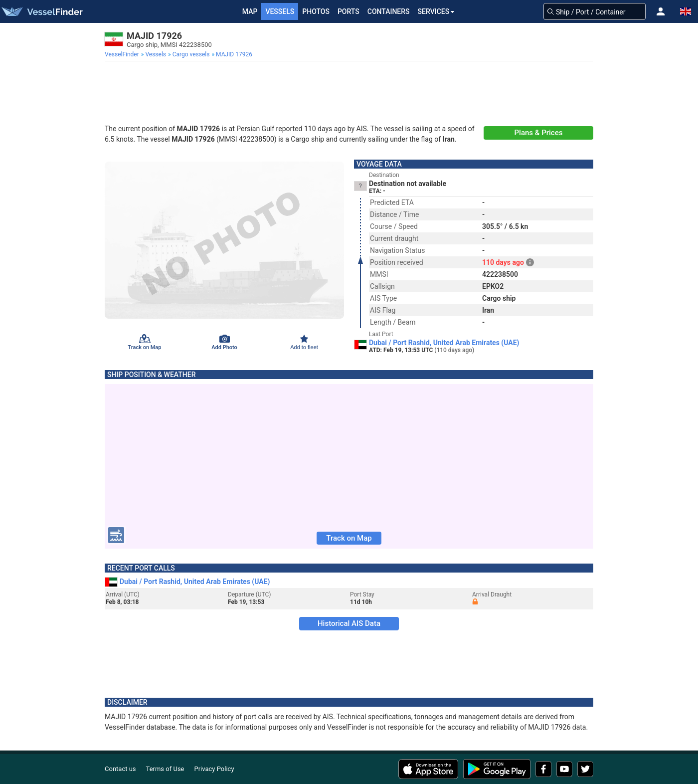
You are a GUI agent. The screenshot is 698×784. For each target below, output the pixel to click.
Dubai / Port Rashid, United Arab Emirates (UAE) (444, 343)
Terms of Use (165, 769)
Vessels (280, 11)
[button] (661, 11)
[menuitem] (123, 54)
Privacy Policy (214, 769)
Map (250, 11)
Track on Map (349, 538)
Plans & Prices (539, 133)
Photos (316, 11)
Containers (389, 11)
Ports (349, 11)
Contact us (120, 769)
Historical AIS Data (349, 623)
